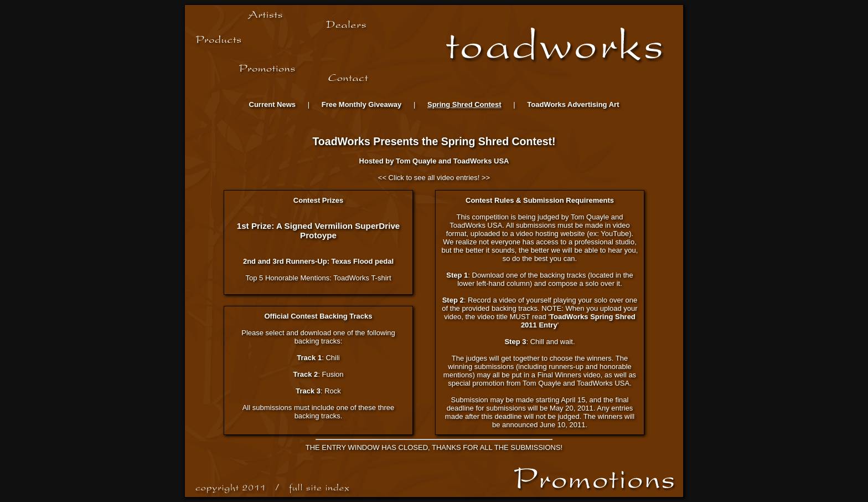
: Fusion (318, 374)
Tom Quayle (416, 161)
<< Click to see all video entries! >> (434, 178)
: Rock (318, 391)
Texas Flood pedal (363, 261)
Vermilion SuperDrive (358, 226)
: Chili (318, 358)
